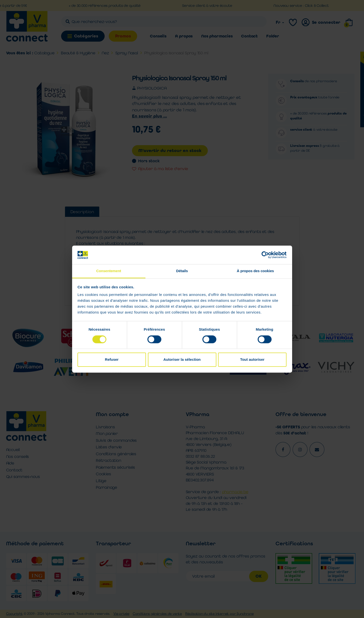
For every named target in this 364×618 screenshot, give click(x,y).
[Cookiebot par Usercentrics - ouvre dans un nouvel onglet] (265, 255)
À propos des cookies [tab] (255, 271)
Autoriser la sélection (182, 360)
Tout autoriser (252, 360)
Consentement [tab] (109, 271)
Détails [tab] (182, 271)
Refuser (112, 360)
